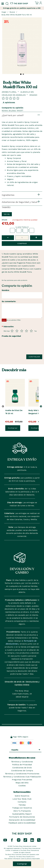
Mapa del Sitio (22, 783)
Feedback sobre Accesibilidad (22, 823)
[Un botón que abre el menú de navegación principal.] (2, 4)
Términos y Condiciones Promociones (22, 774)
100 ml (7, 214)
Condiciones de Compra (22, 771)
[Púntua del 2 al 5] (17, 331)
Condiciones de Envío (22, 768)
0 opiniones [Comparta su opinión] (9, 102)
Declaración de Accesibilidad (22, 820)
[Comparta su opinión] (11, 98)
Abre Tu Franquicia (22, 811)
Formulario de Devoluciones (22, 817)
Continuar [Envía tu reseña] (34, 357)
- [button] (8, 237)
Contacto (22, 802)
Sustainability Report (22, 814)
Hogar (4, 12)
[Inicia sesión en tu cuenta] (41, 4)
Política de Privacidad (22, 765)
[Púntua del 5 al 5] (31, 331)
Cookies (22, 786)
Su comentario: (9, 301)
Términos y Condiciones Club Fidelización (22, 777)
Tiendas (22, 805)
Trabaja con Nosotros (22, 808)
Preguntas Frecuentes (22, 780)
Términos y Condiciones (22, 762)
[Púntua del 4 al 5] (27, 331)
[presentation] (20, 347)
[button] (41, 406)
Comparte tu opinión (13, 108)
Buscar (12, 12)
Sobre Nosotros (22, 796)
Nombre (5, 290)
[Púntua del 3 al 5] (22, 331)
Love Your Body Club (22, 799)
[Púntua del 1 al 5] (12, 331)
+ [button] (36, 237)
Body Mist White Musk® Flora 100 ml (17, 15)
